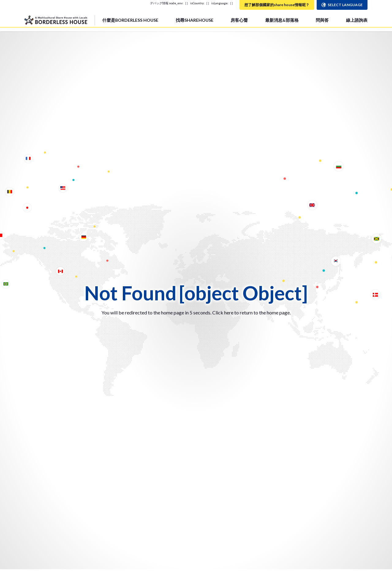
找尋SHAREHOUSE (195, 20)
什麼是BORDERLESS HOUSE (130, 20)
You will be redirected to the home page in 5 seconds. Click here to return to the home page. (196, 312)
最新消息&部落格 (282, 20)
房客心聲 (239, 20)
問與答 (322, 20)
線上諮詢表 (357, 20)
